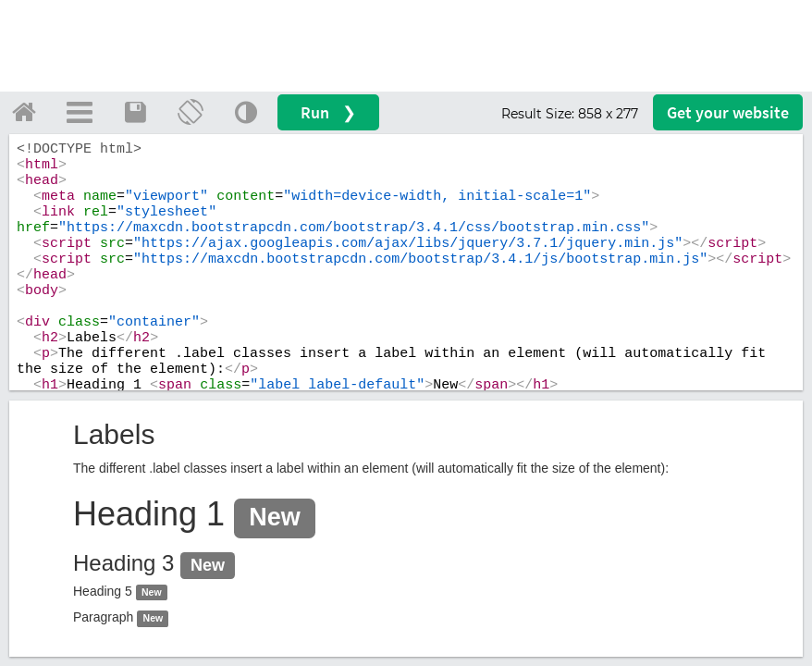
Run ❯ (328, 112)
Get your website (728, 112)
